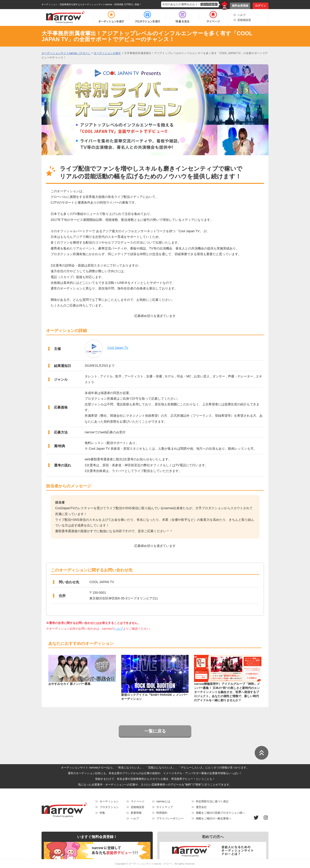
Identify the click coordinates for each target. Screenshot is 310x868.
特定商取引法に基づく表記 (212, 801)
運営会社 (201, 807)
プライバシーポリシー (170, 818)
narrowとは (163, 801)
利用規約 (162, 813)
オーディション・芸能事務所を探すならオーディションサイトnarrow (77, 4)
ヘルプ (241, 15)
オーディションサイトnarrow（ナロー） (151, 864)
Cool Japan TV (118, 348)
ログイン (261, 6)
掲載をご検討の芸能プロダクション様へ (220, 813)
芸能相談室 (244, 20)
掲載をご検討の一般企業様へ (214, 818)
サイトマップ (165, 807)
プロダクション (109, 807)
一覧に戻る (155, 731)
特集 (102, 813)
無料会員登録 (240, 6)
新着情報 (136, 813)
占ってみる (209, 4)
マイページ (138, 801)
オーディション (109, 801)
